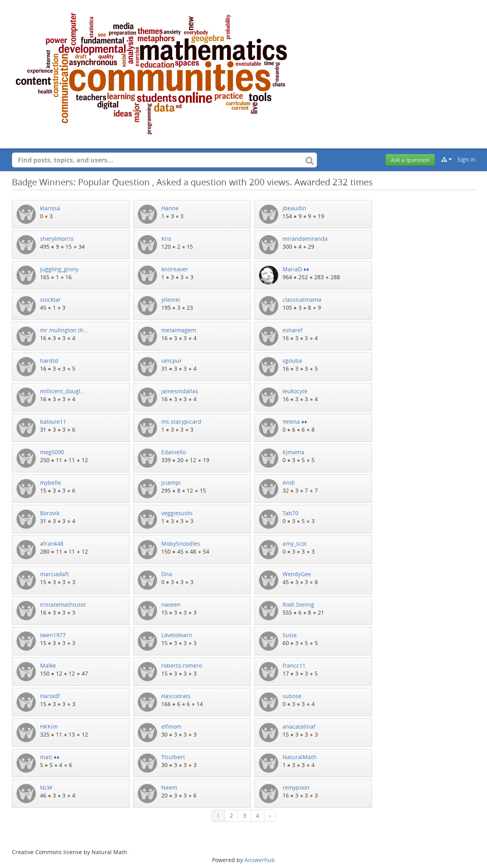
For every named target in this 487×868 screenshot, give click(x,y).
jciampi (171, 483)
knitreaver (175, 269)
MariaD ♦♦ (296, 269)
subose (292, 696)
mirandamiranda (305, 239)
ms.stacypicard (181, 422)
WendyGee (297, 574)
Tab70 (290, 513)
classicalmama (302, 300)
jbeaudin (294, 208)
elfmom (171, 726)
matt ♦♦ (50, 757)
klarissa (50, 208)
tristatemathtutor (63, 604)
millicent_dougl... (63, 391)
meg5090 (52, 452)
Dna (167, 574)
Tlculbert (173, 757)
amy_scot (295, 543)
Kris (166, 239)
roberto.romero (182, 665)
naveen (171, 604)
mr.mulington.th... (64, 330)
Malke (48, 665)
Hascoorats (176, 696)
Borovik (50, 513)
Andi (289, 483)
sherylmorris (57, 239)
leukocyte (295, 391)
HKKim (49, 726)
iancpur (172, 361)
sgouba (292, 361)
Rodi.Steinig (298, 604)
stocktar (51, 300)
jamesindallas (180, 391)
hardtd (49, 361)
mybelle (51, 483)
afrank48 (52, 543)
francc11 (294, 665)
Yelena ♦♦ (295, 422)
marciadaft (54, 574)
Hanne (170, 208)
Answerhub (260, 860)
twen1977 (53, 635)
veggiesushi (177, 513)
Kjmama (293, 452)
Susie (290, 635)
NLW (46, 787)
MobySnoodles (181, 543)
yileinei (171, 300)
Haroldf (50, 696)
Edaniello (174, 452)
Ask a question (410, 160)
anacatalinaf (299, 726)
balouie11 (53, 422)
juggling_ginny (59, 269)
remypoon (296, 787)
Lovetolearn (177, 635)
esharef (293, 330)
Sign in (466, 159)
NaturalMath (300, 757)
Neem (169, 787)
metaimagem (179, 330)
